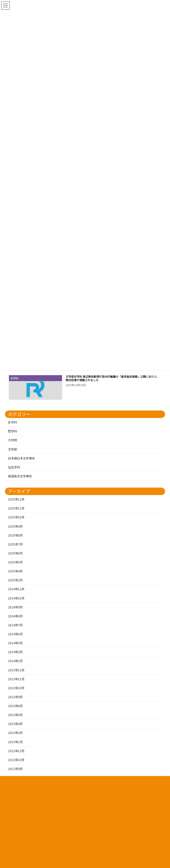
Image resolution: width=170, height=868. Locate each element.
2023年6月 (15, 715)
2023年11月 (16, 679)
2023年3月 (15, 733)
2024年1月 (15, 661)
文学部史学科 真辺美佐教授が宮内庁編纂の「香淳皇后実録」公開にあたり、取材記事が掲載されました (113, 378)
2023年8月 (15, 706)
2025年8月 (15, 535)
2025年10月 (16, 517)
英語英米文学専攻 (20, 476)
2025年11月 (16, 508)
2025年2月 (15, 580)
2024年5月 (15, 643)
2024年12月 (16, 589)
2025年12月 (16, 499)
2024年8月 (15, 616)
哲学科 (12, 431)
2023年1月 (15, 742)
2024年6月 (15, 634)
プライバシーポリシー (85, 783)
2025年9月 (15, 526)
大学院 (12, 440)
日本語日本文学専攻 (21, 458)
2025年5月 (15, 562)
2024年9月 (15, 607)
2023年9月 (15, 697)
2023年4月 (15, 724)
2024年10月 (16, 598)
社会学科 (14, 467)
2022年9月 (15, 769)
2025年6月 (15, 553)
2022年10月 (16, 760)
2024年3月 (15, 652)
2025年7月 (15, 544)
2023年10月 (16, 688)
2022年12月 (16, 751)
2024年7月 (15, 625)
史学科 (12, 422)
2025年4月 (15, 571)
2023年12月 (16, 670)
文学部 (12, 449)
